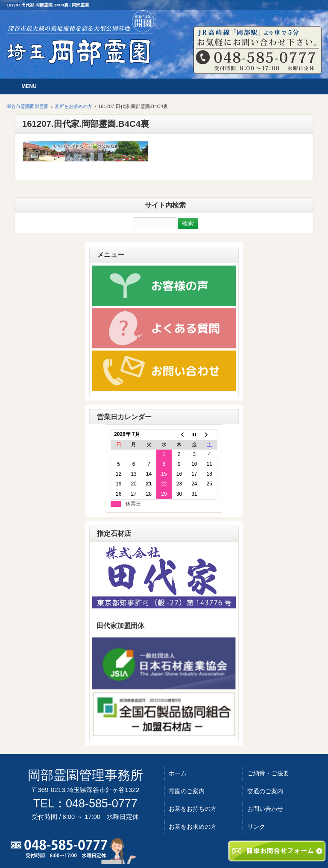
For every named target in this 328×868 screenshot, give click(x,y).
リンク (256, 827)
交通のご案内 (265, 791)
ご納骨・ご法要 (268, 773)
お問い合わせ (265, 809)
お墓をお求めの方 (193, 827)
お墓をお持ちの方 (193, 809)
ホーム (178, 773)
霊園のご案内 (187, 791)
